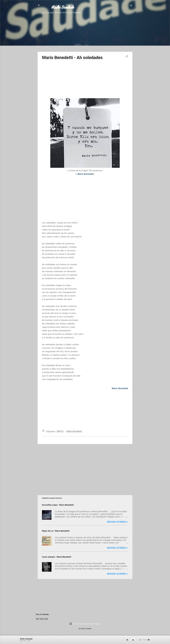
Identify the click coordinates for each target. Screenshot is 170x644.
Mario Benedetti (74, 431)
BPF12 (60, 431)
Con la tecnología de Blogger (85, 624)
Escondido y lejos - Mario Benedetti (58, 505)
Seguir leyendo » (117, 522)
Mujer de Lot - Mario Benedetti (56, 531)
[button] (127, 57)
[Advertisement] (85, 35)
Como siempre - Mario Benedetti (57, 557)
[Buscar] (131, 6)
